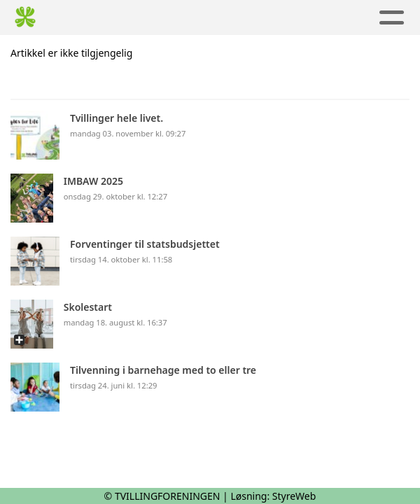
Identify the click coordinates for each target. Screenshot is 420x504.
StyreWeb (294, 496)
